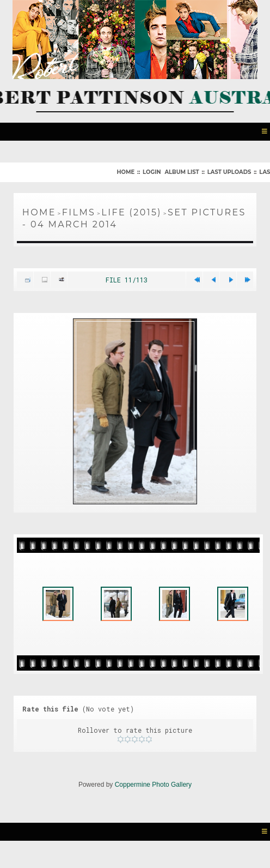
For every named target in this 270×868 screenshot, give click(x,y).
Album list (182, 171)
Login (152, 171)
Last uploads (229, 171)
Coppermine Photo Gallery (153, 802)
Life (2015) (131, 211)
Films (79, 211)
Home (125, 171)
